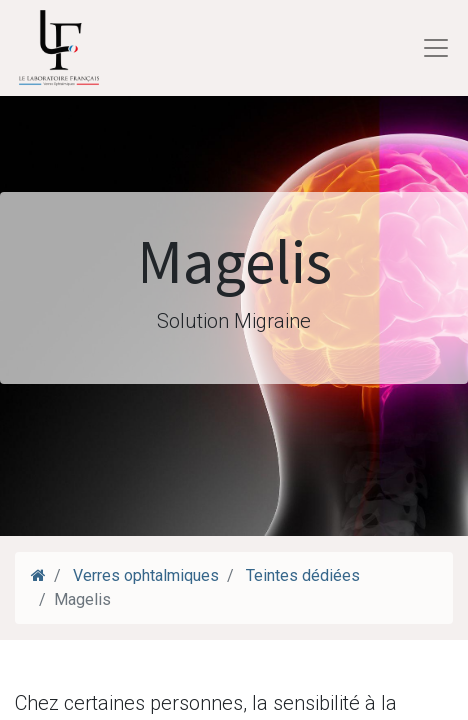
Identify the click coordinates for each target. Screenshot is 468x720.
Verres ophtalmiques (146, 575)
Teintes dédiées (301, 575)
